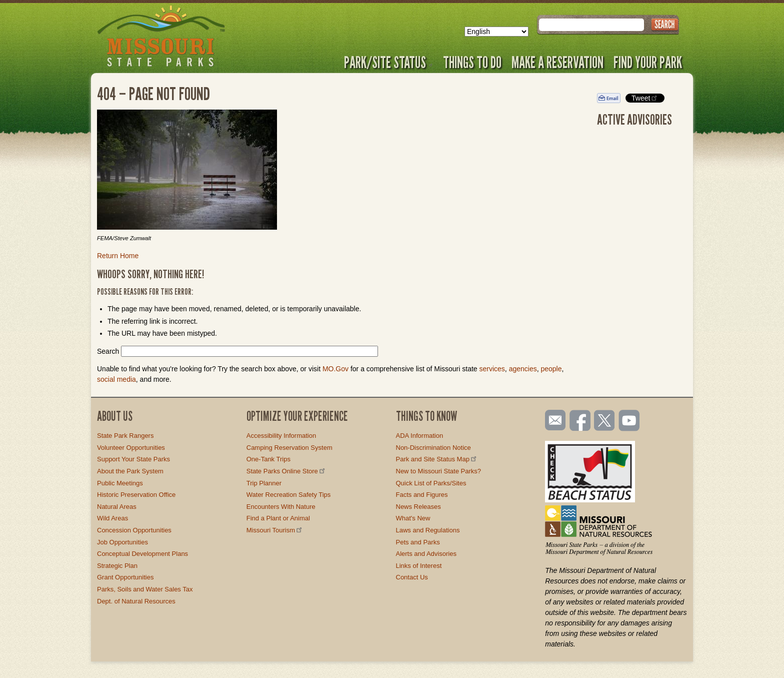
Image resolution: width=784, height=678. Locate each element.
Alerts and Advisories (426, 554)
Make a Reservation (557, 62)
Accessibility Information (281, 436)
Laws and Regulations (428, 530)
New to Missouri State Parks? (439, 471)
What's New (413, 518)
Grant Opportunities (125, 577)
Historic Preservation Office (136, 495)
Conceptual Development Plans (142, 554)
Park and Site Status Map (437, 459)
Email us (553, 420)
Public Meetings (120, 483)
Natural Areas (117, 507)
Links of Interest (419, 566)
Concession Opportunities (134, 530)
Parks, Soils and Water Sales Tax (145, 589)
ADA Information (420, 436)
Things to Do (472, 62)
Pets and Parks (418, 542)
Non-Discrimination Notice (433, 448)
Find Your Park (648, 62)
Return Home (118, 256)
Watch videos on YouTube (629, 421)
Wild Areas (112, 518)
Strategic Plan (117, 566)
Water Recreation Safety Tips (289, 495)
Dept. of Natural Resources (136, 601)
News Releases (418, 507)
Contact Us (412, 577)
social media (116, 379)
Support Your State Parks (133, 459)
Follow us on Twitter (603, 421)
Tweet (645, 98)
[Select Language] (496, 32)
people (551, 369)
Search (108, 351)
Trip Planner (264, 483)
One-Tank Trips (268, 459)
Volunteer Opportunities (131, 448)
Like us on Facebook (580, 421)
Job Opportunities (122, 542)
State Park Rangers (125, 436)
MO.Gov (335, 369)
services (492, 369)
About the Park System (130, 471)
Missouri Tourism (275, 530)
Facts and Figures (422, 495)
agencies (523, 369)
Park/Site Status (388, 62)
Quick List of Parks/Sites (431, 483)
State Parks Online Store (286, 471)
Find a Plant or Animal (278, 518)
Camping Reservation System (289, 448)
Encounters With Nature (281, 507)
